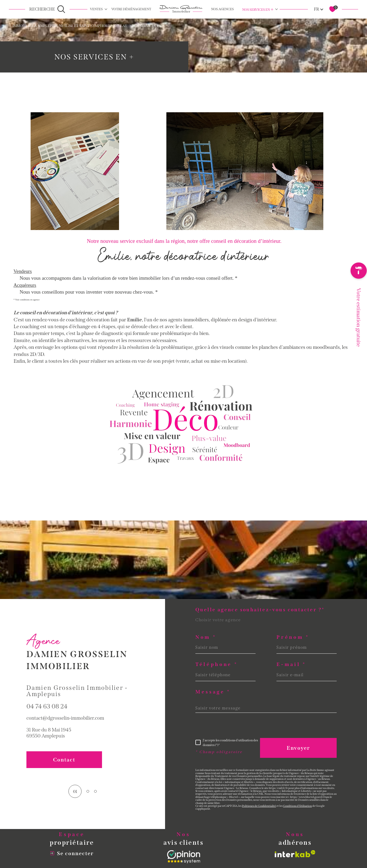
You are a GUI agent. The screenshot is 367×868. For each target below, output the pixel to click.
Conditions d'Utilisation (297, 806)
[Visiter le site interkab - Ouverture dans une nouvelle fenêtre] (295, 854)
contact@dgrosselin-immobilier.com (65, 730)
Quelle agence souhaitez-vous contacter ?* (260, 610)
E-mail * (291, 665)
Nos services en (258, 9)
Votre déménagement (131, 9)
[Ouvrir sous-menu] (106, 9)
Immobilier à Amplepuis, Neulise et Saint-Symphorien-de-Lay (70, 26)
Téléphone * (217, 665)
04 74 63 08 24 (47, 719)
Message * (213, 692)
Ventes (96, 9)
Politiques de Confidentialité (259, 806)
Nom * (206, 637)
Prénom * (293, 637)
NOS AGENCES (222, 9)
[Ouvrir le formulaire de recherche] (47, 9)
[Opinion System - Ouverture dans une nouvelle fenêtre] (184, 857)
